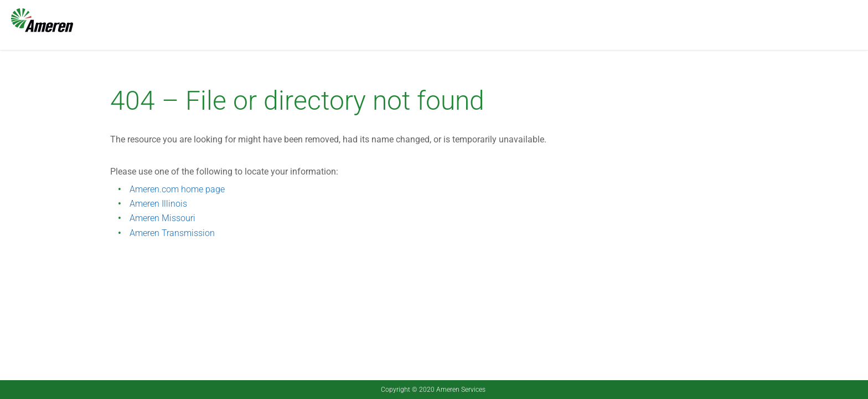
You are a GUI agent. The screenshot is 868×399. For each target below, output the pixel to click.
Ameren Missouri (162, 218)
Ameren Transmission (172, 233)
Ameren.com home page (177, 189)
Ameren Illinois (158, 204)
